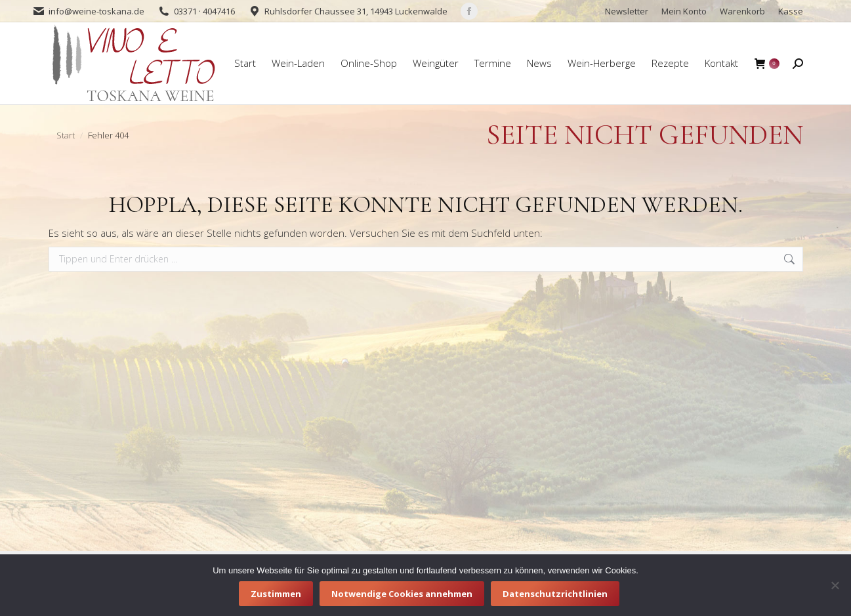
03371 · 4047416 (204, 11)
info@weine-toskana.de (96, 11)
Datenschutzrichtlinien (555, 594)
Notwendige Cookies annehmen (402, 594)
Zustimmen (276, 594)
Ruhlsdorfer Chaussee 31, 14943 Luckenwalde (356, 11)
